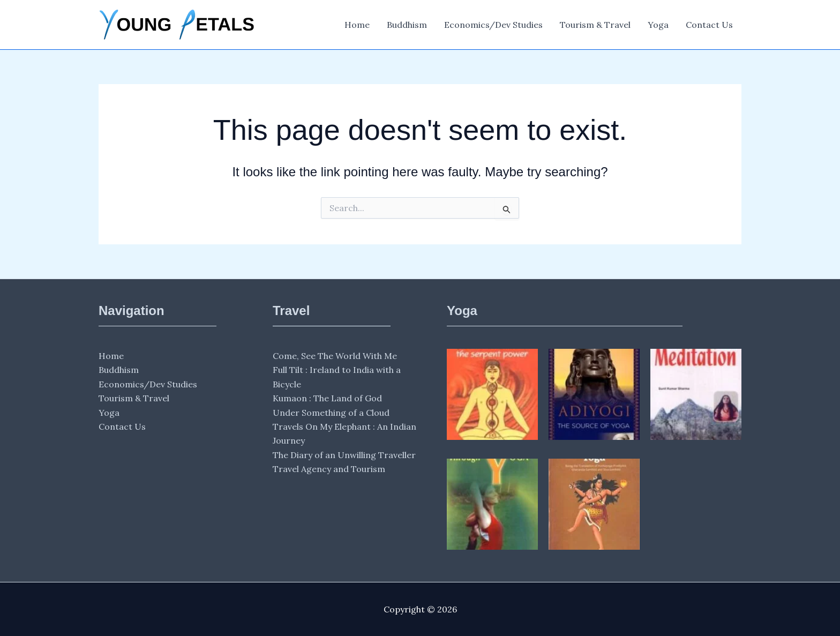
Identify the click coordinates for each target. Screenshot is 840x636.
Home (357, 25)
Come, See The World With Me (335, 356)
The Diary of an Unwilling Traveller (344, 455)
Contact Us (709, 25)
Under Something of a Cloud (331, 413)
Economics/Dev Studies (493, 25)
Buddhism (407, 25)
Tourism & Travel (595, 25)
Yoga (658, 25)
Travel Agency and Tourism (329, 469)
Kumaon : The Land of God (327, 398)
